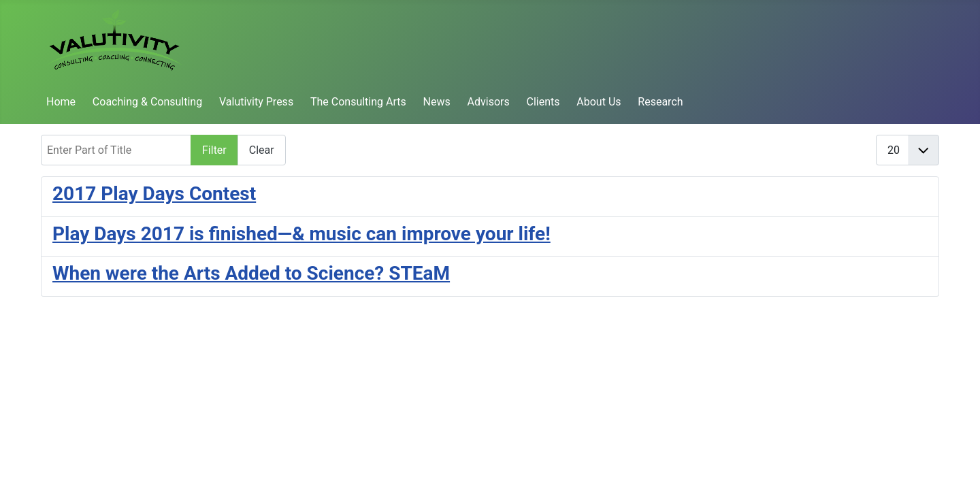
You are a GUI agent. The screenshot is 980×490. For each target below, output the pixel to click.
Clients (543, 102)
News (437, 102)
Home (61, 102)
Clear (262, 150)
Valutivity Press (256, 102)
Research (660, 102)
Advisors (489, 102)
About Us (599, 102)
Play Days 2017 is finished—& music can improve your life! (301, 234)
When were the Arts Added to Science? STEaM (251, 273)
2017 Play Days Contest (154, 194)
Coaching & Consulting (147, 102)
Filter (214, 150)
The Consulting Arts (358, 102)
